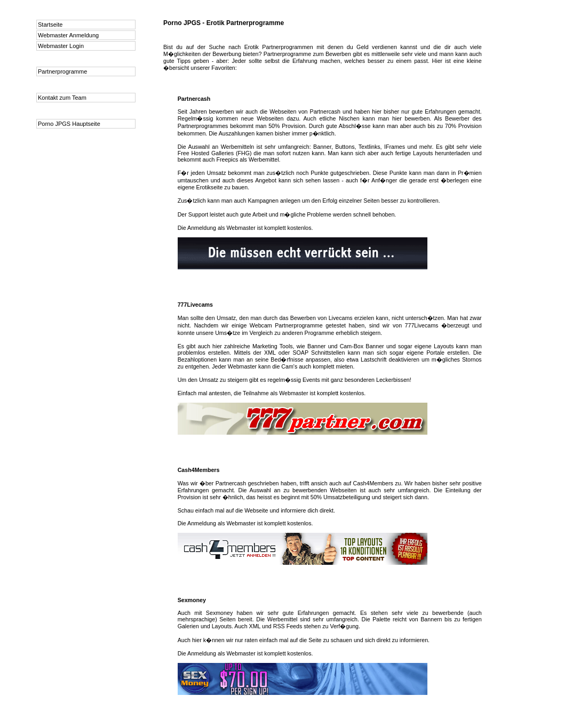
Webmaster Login (61, 46)
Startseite (50, 25)
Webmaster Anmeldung (68, 35)
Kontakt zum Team (62, 98)
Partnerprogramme (62, 71)
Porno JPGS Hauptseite (69, 124)
